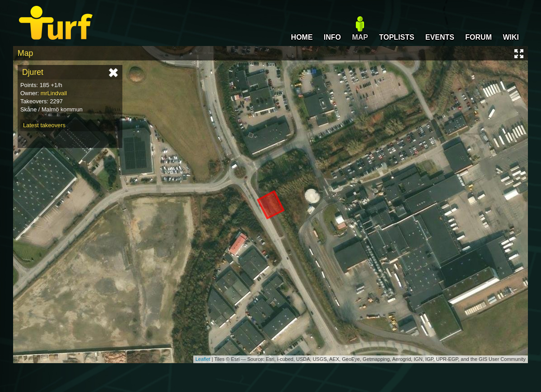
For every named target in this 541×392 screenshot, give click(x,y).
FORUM (478, 37)
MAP (360, 37)
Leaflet (203, 359)
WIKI (511, 37)
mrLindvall (54, 93)
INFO (332, 37)
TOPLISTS (396, 37)
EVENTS (440, 37)
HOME (302, 37)
